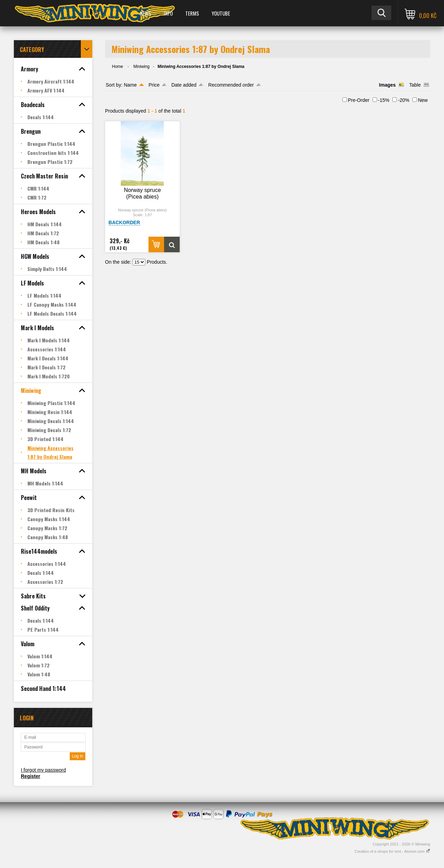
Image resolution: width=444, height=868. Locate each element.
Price (154, 85)
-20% (404, 100)
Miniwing (141, 67)
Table (415, 85)
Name (130, 85)
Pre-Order (359, 100)
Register (31, 776)
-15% (384, 100)
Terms (192, 13)
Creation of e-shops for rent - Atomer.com (392, 851)
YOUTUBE (221, 13)
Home (118, 67)
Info (168, 13)
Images (387, 85)
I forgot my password (43, 770)
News (146, 13)
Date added (184, 85)
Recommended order (231, 85)
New (423, 100)
